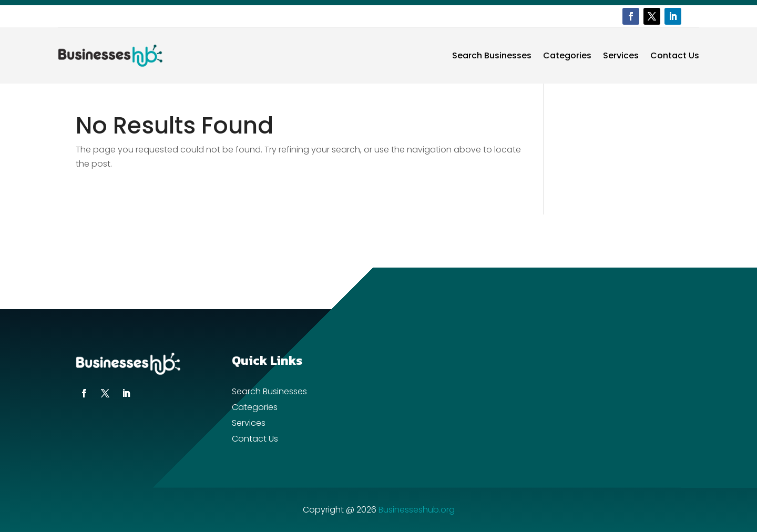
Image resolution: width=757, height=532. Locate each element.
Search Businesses (492, 55)
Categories (567, 55)
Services (621, 55)
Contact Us (675, 55)
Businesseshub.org (417, 510)
